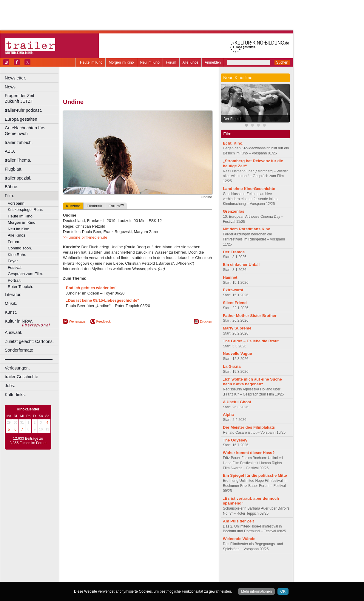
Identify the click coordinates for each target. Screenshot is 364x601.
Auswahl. (13, 332)
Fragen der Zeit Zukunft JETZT (32, 98)
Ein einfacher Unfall (241, 265)
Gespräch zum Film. (25, 274)
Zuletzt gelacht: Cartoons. (29, 341)
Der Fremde (233, 119)
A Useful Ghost (237, 402)
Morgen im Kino (121, 62)
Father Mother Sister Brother (250, 316)
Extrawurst (233, 290)
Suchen (282, 62)
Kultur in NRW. (19, 321)
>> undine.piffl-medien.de (85, 237)
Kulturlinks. (15, 395)
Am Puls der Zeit (238, 521)
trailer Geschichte (21, 377)
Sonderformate (19, 350)
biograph (90, 572)
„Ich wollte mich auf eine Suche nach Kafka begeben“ (252, 382)
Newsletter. (15, 78)
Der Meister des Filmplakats (249, 427)
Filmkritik (94, 206)
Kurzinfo (73, 206)
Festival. (15, 267)
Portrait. (15, 280)
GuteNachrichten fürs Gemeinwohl (25, 131)
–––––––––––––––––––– (29, 359)
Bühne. (12, 187)
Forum (171, 62)
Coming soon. (20, 248)
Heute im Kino (91, 62)
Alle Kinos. (17, 235)
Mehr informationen (256, 591)
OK (283, 591)
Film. (9, 196)
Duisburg (182, 577)
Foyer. (13, 261)
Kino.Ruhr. (17, 255)
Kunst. (11, 312)
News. (11, 87)
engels (120, 572)
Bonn (105, 577)
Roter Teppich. (20, 287)
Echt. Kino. (233, 143)
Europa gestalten (21, 119)
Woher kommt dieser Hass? (249, 453)
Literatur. (13, 295)
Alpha (228, 414)
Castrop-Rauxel (123, 577)
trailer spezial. (18, 178)
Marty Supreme (237, 328)
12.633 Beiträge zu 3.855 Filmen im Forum (28, 441)
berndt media (112, 568)
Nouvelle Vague (237, 354)
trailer (138, 572)
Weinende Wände (239, 539)
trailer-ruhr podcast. (23, 110)
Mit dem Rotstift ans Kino (247, 229)
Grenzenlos (234, 211)
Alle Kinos (191, 62)
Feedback (104, 321)
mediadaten (186, 568)
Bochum (92, 577)
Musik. (11, 303)
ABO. (10, 151)
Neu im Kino (150, 62)
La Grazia (232, 366)
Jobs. (10, 386)
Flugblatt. (14, 169)
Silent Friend (235, 303)
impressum (134, 568)
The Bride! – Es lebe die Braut (251, 341)
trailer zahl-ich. (19, 142)
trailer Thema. (18, 160)
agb (171, 568)
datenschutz (155, 568)
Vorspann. (17, 203)
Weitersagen (78, 321)
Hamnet (230, 277)
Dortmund (145, 577)
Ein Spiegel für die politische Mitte (255, 475)
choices (106, 572)
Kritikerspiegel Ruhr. (25, 210)
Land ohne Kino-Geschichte (249, 189)
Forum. (14, 242)
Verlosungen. (17, 368)
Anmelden (213, 62)
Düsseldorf (164, 577)
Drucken (206, 321)
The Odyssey (235, 440)
